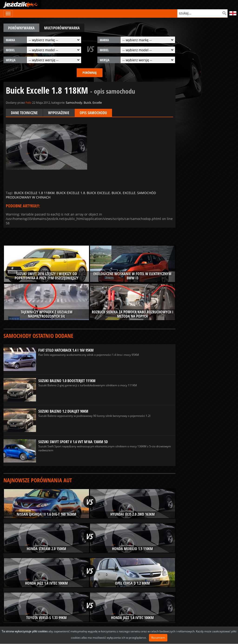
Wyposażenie (59, 113)
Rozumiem (158, 638)
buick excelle (98, 193)
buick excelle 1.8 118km (34, 193)
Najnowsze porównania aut (38, 480)
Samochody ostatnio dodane (38, 336)
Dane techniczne (24, 113)
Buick (87, 103)
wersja (11, 60)
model (10, 50)
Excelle (97, 103)
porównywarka (21, 28)
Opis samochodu (93, 113)
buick (116, 193)
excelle (129, 193)
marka (10, 40)
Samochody (74, 103)
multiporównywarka (62, 28)
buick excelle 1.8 (71, 193)
